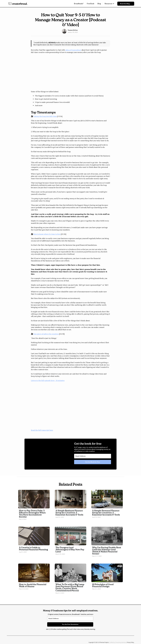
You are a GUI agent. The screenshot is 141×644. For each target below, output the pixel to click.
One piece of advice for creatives (46, 334)
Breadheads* (79, 4)
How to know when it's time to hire (47, 234)
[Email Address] (93, 456)
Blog (99, 4)
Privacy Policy (130, 642)
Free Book (91, 4)
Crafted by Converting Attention (118, 642)
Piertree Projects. (105, 642)
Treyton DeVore (73, 30)
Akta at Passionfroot (73, 50)
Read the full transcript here (42, 430)
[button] (109, 4)
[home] (18, 4)
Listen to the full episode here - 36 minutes (48, 380)
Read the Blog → (126, 4)
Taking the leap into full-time (45, 116)
